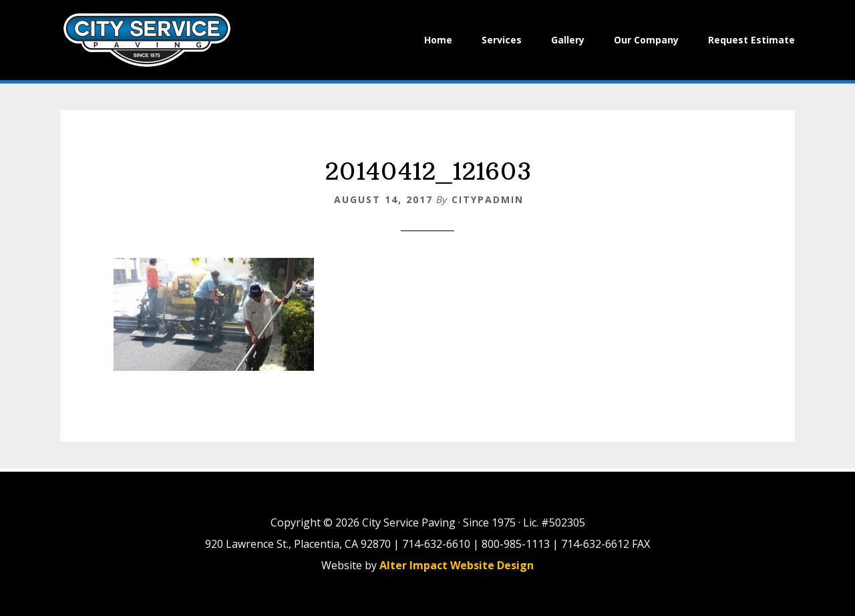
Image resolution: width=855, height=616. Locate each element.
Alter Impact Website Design (457, 565)
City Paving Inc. (147, 40)
